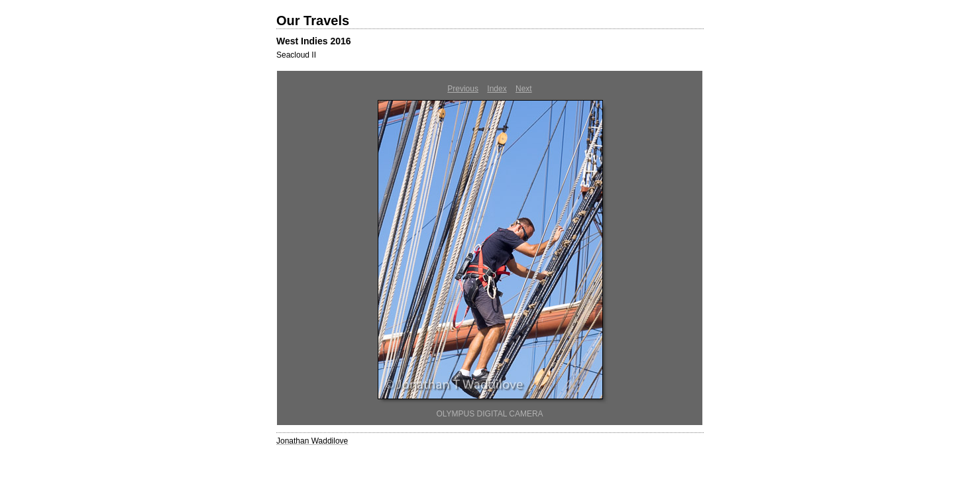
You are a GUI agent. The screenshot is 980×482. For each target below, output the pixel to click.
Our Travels (313, 21)
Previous (463, 89)
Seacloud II (296, 55)
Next (524, 89)
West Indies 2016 (314, 41)
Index (497, 89)
